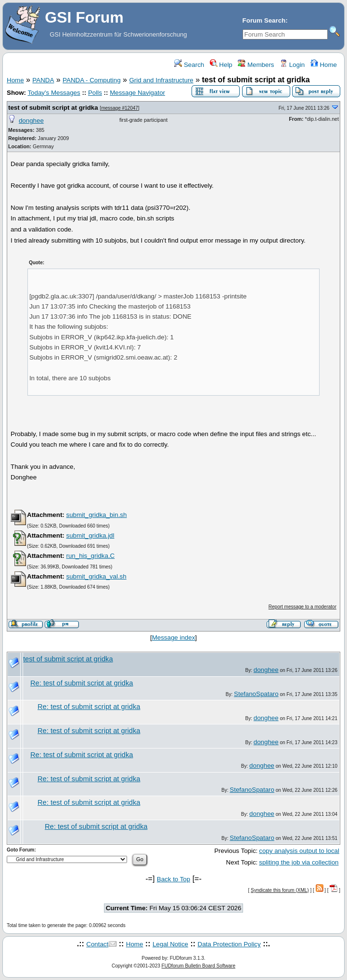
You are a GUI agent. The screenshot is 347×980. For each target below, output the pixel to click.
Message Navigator (137, 93)
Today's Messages (54, 93)
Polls (95, 93)
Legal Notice (170, 944)
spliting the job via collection (299, 862)
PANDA (43, 80)
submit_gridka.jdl (90, 535)
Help (221, 65)
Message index (174, 638)
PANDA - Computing (92, 80)
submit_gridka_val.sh (96, 576)
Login (292, 65)
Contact (97, 944)
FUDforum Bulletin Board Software (199, 966)
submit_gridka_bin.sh (96, 515)
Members (256, 65)
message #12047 (120, 108)
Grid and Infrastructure (161, 80)
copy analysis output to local (299, 851)
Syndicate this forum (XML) (280, 890)
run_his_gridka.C (90, 556)
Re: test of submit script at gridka (82, 683)
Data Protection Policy (229, 944)
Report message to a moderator (302, 607)
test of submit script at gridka (53, 108)
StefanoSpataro (256, 694)
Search (189, 65)
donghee (31, 121)
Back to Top (173, 879)
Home (324, 65)
